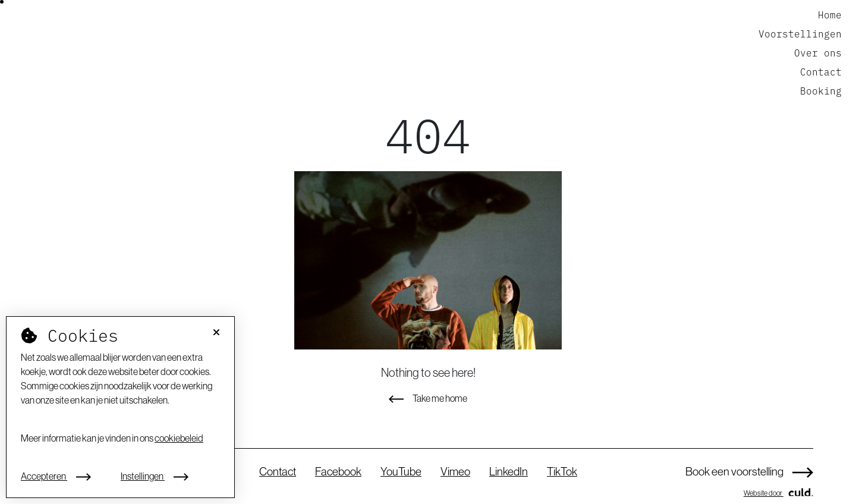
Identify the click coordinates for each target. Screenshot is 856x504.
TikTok (562, 471)
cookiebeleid (179, 438)
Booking (821, 90)
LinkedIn (509, 471)
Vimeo (455, 471)
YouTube (401, 471)
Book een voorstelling (749, 471)
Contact (821, 71)
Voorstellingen (800, 33)
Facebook (338, 471)
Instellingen (155, 476)
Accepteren (56, 476)
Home (830, 14)
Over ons (818, 52)
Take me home (428, 398)
